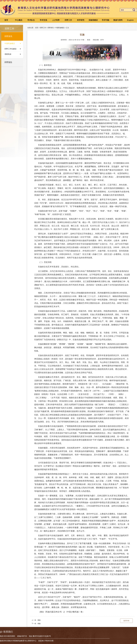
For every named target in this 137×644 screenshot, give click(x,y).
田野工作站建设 (10, 49)
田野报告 (8, 62)
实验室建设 (93, 20)
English (130, 20)
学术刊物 (106, 20)
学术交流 (43, 20)
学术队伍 (31, 20)
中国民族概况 (10, 43)
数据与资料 (118, 20)
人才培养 (56, 20)
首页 (6, 20)
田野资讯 (8, 36)
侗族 (39, 624)
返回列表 (126, 621)
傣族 (39, 620)
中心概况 (19, 20)
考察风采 (8, 54)
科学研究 (81, 20)
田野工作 (68, 20)
